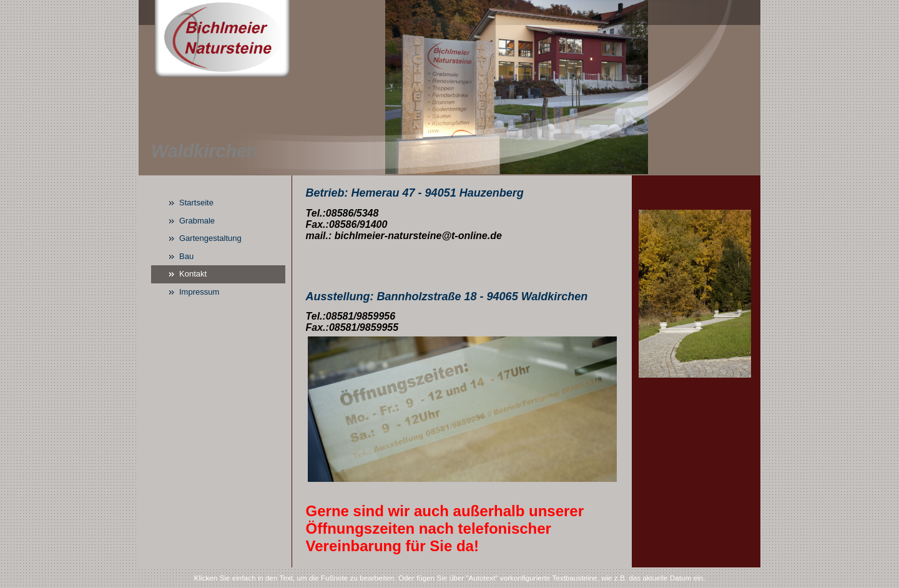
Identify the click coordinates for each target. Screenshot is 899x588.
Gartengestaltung (210, 238)
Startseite (196, 203)
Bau (186, 256)
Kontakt (193, 274)
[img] (449, 88)
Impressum (199, 292)
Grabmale (197, 221)
